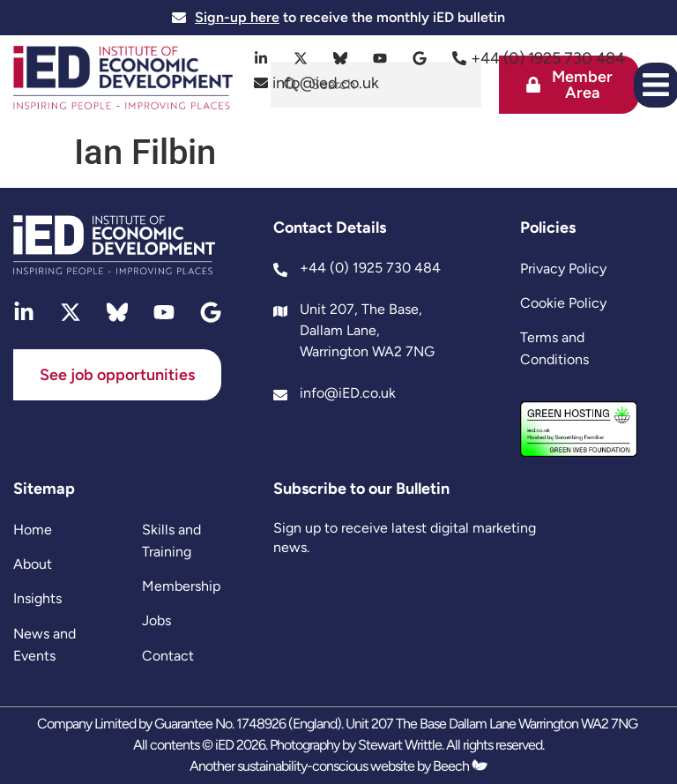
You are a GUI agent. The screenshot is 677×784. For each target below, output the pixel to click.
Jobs (156, 620)
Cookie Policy (563, 303)
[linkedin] (261, 58)
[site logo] (123, 80)
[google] (420, 58)
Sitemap (44, 489)
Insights (37, 598)
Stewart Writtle (400, 745)
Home (33, 530)
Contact (168, 656)
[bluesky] (341, 58)
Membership (181, 586)
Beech (460, 766)
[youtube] (380, 58)
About (33, 564)
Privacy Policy (563, 269)
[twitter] (301, 58)
